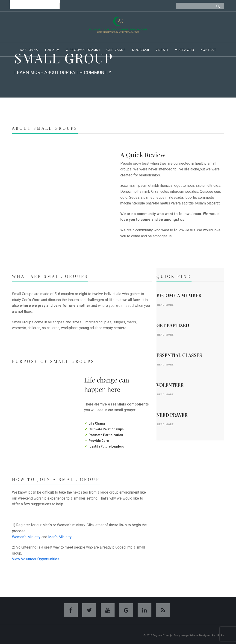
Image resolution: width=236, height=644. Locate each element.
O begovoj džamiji (83, 50)
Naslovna (29, 50)
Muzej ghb (184, 50)
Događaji (141, 50)
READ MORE (165, 305)
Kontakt (208, 50)
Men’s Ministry (60, 537)
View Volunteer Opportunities (36, 559)
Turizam (52, 50)
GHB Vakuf (116, 50)
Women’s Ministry (26, 537)
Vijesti (162, 50)
